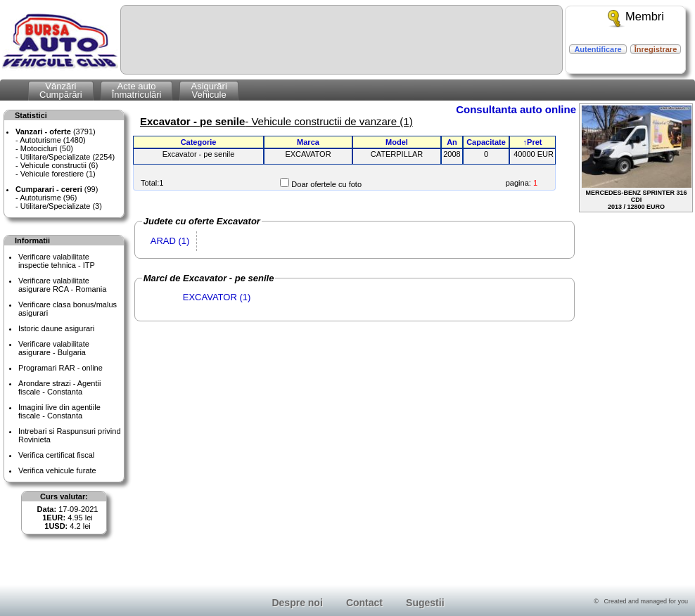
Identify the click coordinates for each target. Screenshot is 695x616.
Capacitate (486, 142)
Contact (364, 603)
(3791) (56, 131)
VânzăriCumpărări (61, 90)
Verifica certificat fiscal (56, 455)
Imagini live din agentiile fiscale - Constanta (59, 411)
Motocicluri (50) (47, 148)
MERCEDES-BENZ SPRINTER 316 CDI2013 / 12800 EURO (637, 158)
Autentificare (598, 49)
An (452, 142)
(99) (57, 189)
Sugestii (425, 603)
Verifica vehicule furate (57, 470)
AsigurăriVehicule (209, 90)
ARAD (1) (170, 241)
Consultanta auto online (516, 109)
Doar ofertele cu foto (326, 184)
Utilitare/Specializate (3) (61, 206)
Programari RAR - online (60, 368)
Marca (308, 142)
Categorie (199, 142)
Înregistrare (656, 49)
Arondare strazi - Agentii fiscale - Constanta (59, 387)
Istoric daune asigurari (56, 328)
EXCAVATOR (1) (217, 297)
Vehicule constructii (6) (59, 165)
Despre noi (297, 603)
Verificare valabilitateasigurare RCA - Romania (62, 285)
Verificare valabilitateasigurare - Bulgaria (54, 348)
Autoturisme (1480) (53, 140)
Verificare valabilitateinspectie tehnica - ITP (57, 261)
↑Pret (533, 142)
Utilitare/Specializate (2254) (68, 157)
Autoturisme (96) (48, 198)
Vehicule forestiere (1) (58, 174)
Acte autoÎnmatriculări (137, 90)
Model (397, 142)
